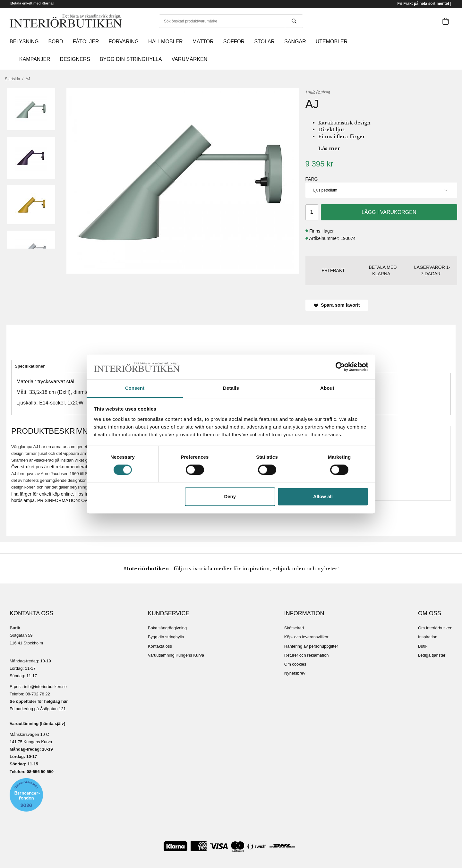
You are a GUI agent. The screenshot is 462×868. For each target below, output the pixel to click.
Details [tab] (231, 388)
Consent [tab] (135, 388)
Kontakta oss (160, 646)
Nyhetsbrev (295, 673)
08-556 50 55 (39, 772)
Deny (230, 496)
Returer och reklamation (307, 655)
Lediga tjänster (432, 655)
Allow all (323, 496)
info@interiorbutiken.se (45, 687)
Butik (423, 646)
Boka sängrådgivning (167, 628)
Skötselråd (294, 628)
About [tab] (327, 388)
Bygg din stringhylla (166, 637)
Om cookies (295, 664)
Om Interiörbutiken (435, 628)
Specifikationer (30, 366)
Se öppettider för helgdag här (39, 701)
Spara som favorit (337, 305)
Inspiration (428, 637)
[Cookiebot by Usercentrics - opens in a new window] (340, 367)
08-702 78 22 (38, 694)
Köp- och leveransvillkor (306, 637)
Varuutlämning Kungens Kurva (176, 655)
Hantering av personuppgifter (311, 646)
